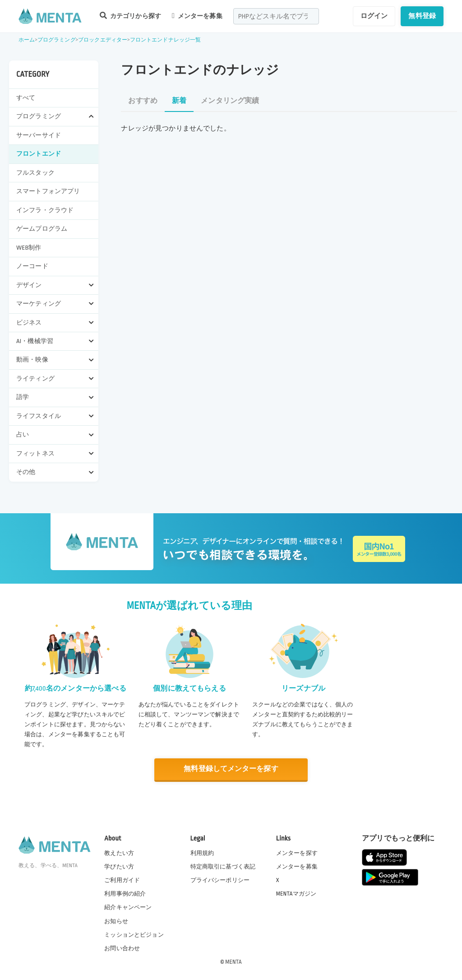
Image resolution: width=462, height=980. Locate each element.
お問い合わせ (122, 948)
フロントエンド (39, 154)
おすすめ (143, 101)
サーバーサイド (39, 135)
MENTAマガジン (296, 894)
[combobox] (276, 16)
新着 (179, 101)
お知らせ (116, 921)
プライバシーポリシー (220, 880)
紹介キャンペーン (128, 907)
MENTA (233, 961)
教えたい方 (119, 853)
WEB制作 (29, 248)
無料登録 (422, 16)
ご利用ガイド (122, 880)
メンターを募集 (197, 16)
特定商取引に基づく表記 (223, 867)
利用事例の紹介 (125, 894)
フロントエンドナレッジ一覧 (166, 40)
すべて (26, 98)
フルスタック (35, 173)
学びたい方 (119, 867)
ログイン (374, 16)
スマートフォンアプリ (48, 191)
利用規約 (202, 853)
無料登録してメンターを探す (231, 769)
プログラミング (57, 40)
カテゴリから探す (130, 16)
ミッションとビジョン (134, 934)
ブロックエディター (103, 40)
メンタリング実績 (230, 101)
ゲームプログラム (42, 229)
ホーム (27, 40)
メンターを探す (297, 853)
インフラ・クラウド (45, 210)
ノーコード (32, 266)
